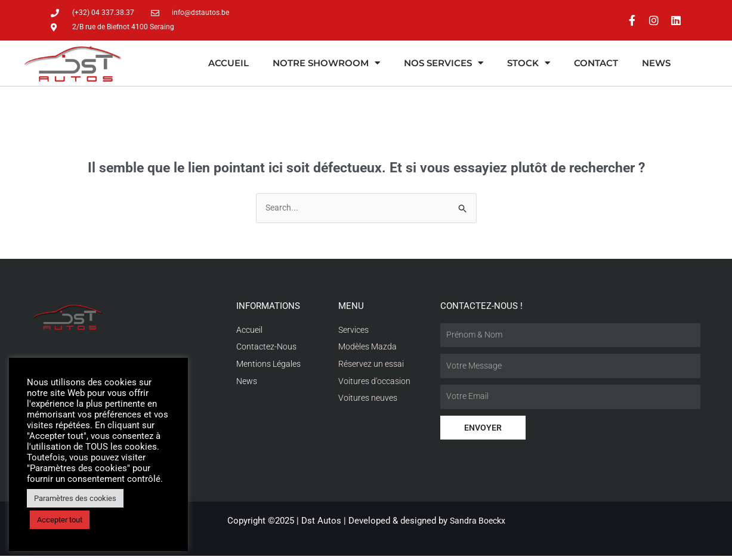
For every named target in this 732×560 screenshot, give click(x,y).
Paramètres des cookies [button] (75, 498)
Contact (596, 64)
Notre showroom (326, 64)
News (656, 64)
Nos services (444, 64)
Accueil (228, 64)
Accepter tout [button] (60, 520)
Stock (529, 64)
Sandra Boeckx (478, 525)
